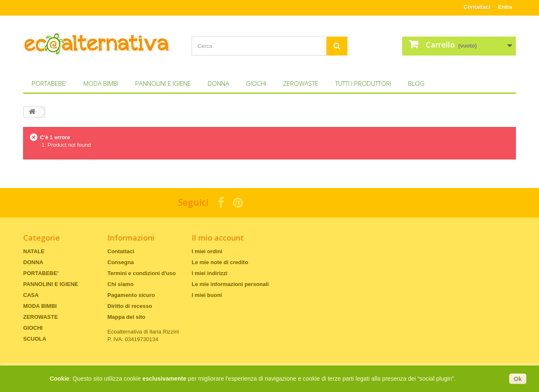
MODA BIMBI (101, 83)
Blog (416, 83)
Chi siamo (120, 284)
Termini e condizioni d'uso (141, 273)
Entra (505, 7)
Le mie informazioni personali (230, 284)
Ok (518, 379)
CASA (31, 295)
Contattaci (477, 7)
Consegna (121, 262)
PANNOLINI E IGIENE (163, 83)
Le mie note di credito (220, 262)
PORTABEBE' (49, 83)
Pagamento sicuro (131, 295)
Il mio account (218, 238)
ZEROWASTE (301, 83)
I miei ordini (207, 251)
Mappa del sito (126, 317)
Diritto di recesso (130, 306)
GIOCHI (256, 83)
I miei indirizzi (209, 273)
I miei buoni (207, 295)
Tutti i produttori (363, 83)
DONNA (218, 83)
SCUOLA (35, 339)
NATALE (34, 251)
